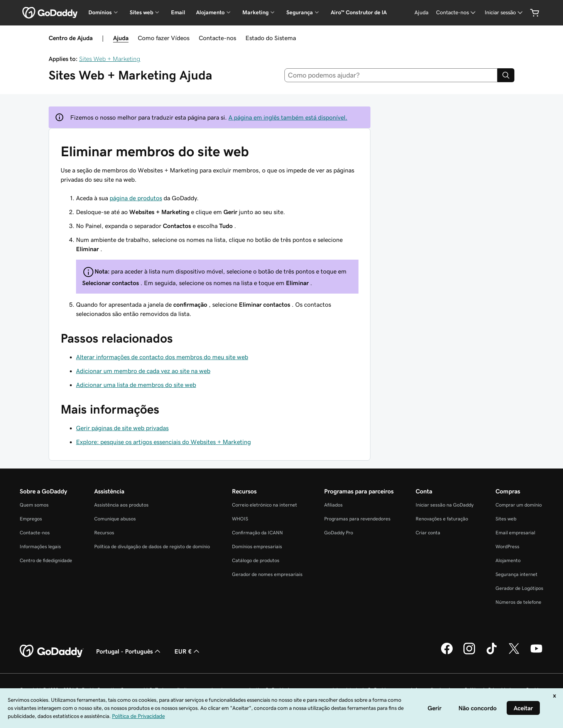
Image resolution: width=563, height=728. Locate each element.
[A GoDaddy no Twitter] (514, 653)
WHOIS (240, 519)
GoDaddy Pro (339, 533)
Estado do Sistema (271, 38)
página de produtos (136, 198)
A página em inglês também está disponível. (288, 117)
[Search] (506, 75)
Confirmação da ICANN (257, 533)
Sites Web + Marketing (110, 59)
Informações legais (40, 546)
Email (178, 12)
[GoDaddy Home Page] (52, 651)
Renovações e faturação (442, 519)
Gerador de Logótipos (519, 588)
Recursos (104, 533)
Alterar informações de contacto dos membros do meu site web (162, 357)
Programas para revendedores (357, 519)
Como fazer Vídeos (164, 38)
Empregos (31, 519)
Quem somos (34, 505)
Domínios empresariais (257, 546)
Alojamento (508, 560)
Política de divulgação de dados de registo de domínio (152, 546)
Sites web (506, 519)
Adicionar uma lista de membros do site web (136, 385)
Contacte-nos (217, 38)
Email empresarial (515, 533)
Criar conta (428, 533)
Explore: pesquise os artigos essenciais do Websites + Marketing (163, 442)
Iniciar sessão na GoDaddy (445, 505)
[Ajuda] (421, 13)
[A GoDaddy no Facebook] (447, 653)
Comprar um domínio (519, 505)
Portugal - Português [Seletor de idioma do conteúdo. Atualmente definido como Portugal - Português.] (129, 651)
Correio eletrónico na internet (265, 505)
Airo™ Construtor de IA (359, 12)
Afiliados (333, 505)
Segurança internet (517, 574)
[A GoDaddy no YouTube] (536, 653)
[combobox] (391, 75)
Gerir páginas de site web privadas (122, 428)
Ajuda (121, 38)
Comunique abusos (115, 519)
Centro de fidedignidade (46, 560)
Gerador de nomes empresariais (267, 574)
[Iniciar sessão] (504, 13)
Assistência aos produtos (121, 505)
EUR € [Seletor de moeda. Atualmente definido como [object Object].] (188, 651)
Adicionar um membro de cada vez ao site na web (143, 371)
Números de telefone (518, 602)
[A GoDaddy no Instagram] (469, 653)
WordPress (507, 546)
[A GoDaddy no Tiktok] (492, 653)
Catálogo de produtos (256, 560)
